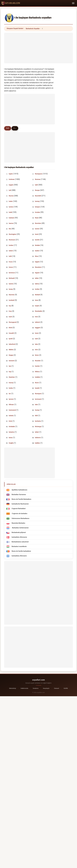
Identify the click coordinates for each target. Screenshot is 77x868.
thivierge (38, 427)
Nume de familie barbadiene (21, 551)
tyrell (11, 339)
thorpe (37, 191)
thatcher (12, 377)
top (10, 372)
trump (37, 410)
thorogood (12, 322)
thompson (39, 174)
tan (10, 366)
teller (37, 278)
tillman (11, 405)
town (37, 333)
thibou (37, 372)
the (10, 229)
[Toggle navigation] (73, 3)
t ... (16, 128)
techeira (38, 421)
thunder (38, 361)
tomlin (37, 240)
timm (37, 355)
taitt (36, 185)
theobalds (38, 311)
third (10, 328)
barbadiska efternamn (19, 556)
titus (37, 256)
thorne (11, 196)
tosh (10, 317)
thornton (38, 224)
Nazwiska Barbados (18, 523)
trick (10, 421)
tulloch (37, 322)
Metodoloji (13, 688)
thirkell (37, 295)
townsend (12, 410)
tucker (11, 245)
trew (37, 300)
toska (11, 388)
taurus (11, 224)
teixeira (11, 432)
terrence (12, 273)
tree (36, 317)
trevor (11, 267)
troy (10, 311)
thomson (12, 240)
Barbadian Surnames (19, 495)
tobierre (38, 438)
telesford (12, 344)
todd (10, 213)
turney (37, 202)
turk (36, 339)
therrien (12, 295)
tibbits (11, 350)
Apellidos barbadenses (19, 490)
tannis (11, 284)
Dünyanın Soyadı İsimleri (15, 28)
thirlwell (12, 278)
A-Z (8, 128)
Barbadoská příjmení (19, 533)
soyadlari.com (38, 680)
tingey (11, 355)
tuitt (10, 256)
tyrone (11, 399)
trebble (37, 377)
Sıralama (36, 688)
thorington (13, 234)
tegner (37, 273)
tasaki (37, 388)
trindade (12, 427)
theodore (38, 267)
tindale (37, 245)
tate (36, 405)
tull (10, 191)
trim (36, 350)
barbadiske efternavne (19, 537)
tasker (37, 251)
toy (10, 306)
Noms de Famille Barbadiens (21, 500)
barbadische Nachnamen (20, 504)
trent (37, 234)
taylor (11, 174)
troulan (37, 213)
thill (36, 416)
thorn (37, 383)
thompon (38, 394)
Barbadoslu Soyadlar (33, 29)
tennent (12, 361)
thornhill (38, 196)
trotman (12, 180)
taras (11, 438)
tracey (11, 383)
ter (10, 394)
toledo (11, 416)
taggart (38, 328)
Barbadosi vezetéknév (19, 547)
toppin (11, 185)
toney (11, 289)
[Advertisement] (38, 48)
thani (37, 218)
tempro (38, 207)
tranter (37, 366)
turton (11, 207)
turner (37, 229)
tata (36, 344)
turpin (37, 306)
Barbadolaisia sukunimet (20, 542)
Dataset (57, 688)
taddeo (37, 443)
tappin (37, 262)
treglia (11, 443)
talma (37, 284)
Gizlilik (66, 688)
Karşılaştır (46, 688)
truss (11, 262)
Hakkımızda (24, 688)
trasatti (11, 333)
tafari (37, 432)
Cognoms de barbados (20, 514)
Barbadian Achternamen (20, 528)
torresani (38, 399)
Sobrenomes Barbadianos (20, 519)
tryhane (12, 218)
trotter (37, 289)
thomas (38, 180)
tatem (11, 251)
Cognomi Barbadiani (19, 509)
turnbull (12, 300)
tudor (11, 202)
